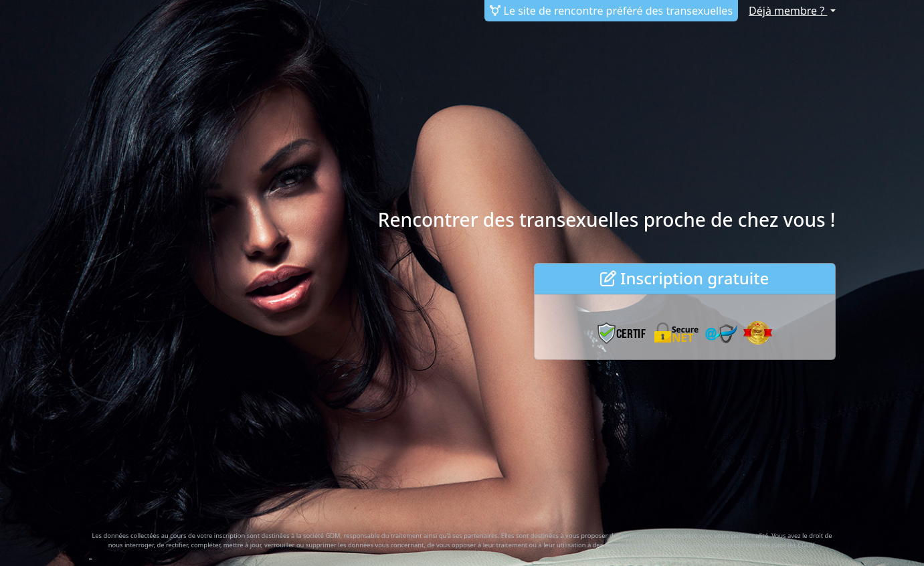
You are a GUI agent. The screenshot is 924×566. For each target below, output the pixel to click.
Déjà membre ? (788, 11)
